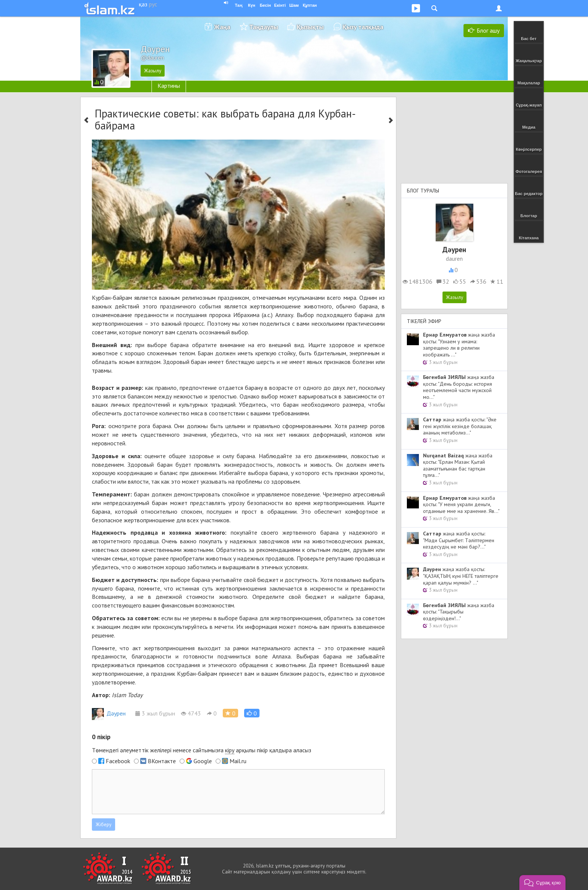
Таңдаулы (263, 27)
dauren (454, 259)
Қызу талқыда (363, 27)
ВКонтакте (162, 761)
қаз (143, 4)
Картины (169, 86)
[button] (252, 713)
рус (153, 4)
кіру (230, 750)
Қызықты (310, 27)
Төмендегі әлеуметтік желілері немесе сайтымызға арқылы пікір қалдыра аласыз (202, 750)
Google (203, 761)
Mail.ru (238, 761)
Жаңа (222, 27)
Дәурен (109, 713)
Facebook (118, 761)
